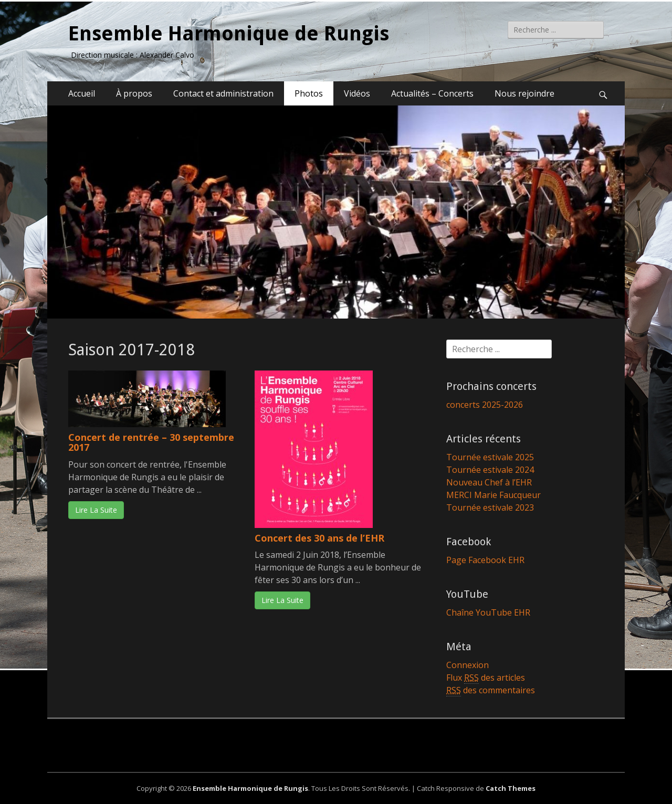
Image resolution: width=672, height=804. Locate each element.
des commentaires (491, 690)
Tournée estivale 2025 (490, 457)
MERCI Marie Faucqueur (493, 495)
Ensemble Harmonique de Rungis (229, 34)
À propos (134, 93)
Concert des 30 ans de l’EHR (319, 538)
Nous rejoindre (524, 93)
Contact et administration (223, 93)
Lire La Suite (96, 510)
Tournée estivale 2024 (490, 470)
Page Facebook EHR (485, 560)
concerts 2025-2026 (485, 405)
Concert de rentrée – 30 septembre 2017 (151, 442)
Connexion (468, 665)
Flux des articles (486, 678)
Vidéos (357, 93)
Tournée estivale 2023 (490, 507)
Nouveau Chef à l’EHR (489, 482)
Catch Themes (511, 788)
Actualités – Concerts (432, 93)
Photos (309, 93)
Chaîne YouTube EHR (488, 612)
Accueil (82, 93)
